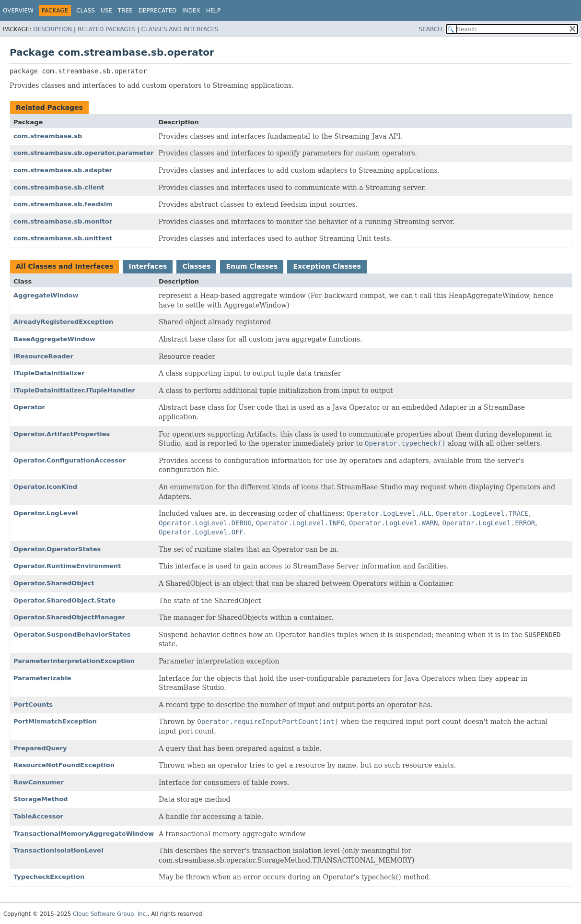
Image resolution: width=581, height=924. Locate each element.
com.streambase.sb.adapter (63, 170)
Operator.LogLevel (46, 513)
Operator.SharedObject (54, 583)
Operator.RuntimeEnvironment (67, 566)
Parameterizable (42, 678)
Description (52, 29)
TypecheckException (49, 877)
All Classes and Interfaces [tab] (64, 266)
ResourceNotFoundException (64, 765)
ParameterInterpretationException (74, 661)
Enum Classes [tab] (252, 266)
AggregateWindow (46, 295)
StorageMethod (41, 799)
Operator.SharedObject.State (64, 600)
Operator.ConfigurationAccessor (70, 460)
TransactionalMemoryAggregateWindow (84, 834)
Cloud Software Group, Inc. (110, 914)
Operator (29, 407)
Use (106, 11)
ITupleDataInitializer (49, 373)
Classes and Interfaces (180, 29)
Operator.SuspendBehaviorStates (72, 634)
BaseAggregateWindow (54, 339)
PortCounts (33, 705)
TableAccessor (38, 816)
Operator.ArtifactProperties (62, 434)
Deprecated (158, 11)
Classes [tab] (196, 266)
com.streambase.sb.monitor (63, 221)
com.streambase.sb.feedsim (63, 204)
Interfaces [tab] (148, 266)
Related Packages (107, 29)
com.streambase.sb (48, 136)
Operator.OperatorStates (57, 549)
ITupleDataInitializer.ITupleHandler (74, 390)
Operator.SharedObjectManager (69, 617)
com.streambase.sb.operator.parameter (83, 153)
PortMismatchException (55, 721)
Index (191, 11)
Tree (125, 11)
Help (214, 11)
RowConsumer (39, 782)
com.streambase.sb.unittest (63, 238)
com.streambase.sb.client (59, 187)
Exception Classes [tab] (327, 266)
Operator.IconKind (45, 487)
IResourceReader (43, 356)
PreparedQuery (40, 748)
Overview (18, 11)
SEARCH (431, 29)
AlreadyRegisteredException (63, 322)
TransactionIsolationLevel (58, 850)
